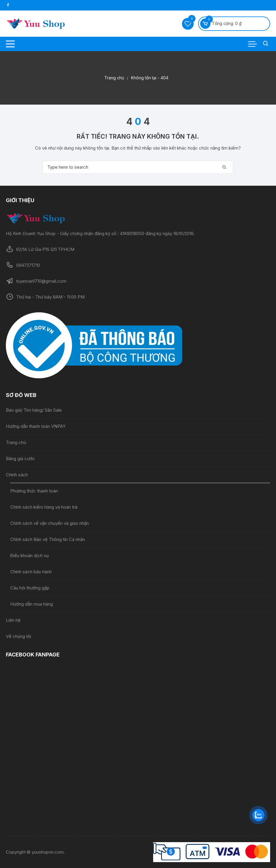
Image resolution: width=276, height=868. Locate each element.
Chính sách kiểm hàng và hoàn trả (44, 507)
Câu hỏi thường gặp (30, 588)
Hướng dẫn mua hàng (32, 604)
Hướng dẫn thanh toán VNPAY (36, 426)
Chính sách (17, 475)
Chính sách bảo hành (31, 572)
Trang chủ (16, 442)
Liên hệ (13, 620)
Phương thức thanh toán (34, 491)
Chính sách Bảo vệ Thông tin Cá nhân (48, 539)
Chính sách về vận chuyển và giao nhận (50, 523)
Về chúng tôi (19, 636)
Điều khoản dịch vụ (30, 556)
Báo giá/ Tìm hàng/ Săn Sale (34, 410)
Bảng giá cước (20, 459)
